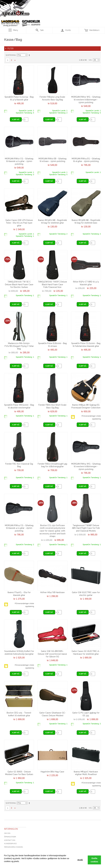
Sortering (11, 55)
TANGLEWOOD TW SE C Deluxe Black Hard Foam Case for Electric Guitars (19, 284)
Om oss (7, 833)
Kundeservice (10, 844)
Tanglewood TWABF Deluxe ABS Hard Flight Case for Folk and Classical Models (86, 528)
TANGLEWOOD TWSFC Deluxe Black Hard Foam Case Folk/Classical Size (52, 284)
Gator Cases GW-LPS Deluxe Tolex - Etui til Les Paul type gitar (19, 223)
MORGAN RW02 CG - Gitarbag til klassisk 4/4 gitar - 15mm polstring (19, 161)
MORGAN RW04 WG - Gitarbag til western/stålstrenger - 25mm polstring (86, 467)
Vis (90, 60)
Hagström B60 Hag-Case (52, 772)
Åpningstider (10, 837)
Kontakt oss (10, 840)
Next (15, 60)
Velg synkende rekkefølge (30, 55)
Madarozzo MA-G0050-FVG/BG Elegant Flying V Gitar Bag (19, 346)
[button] (4, 865)
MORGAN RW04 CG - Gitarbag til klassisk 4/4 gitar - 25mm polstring (19, 528)
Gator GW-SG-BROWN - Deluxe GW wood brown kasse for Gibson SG (52, 654)
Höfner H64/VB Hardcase (52, 592)
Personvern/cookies (14, 847)
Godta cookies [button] (94, 860)
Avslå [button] (80, 860)
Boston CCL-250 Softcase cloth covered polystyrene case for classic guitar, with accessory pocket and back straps (52, 531)
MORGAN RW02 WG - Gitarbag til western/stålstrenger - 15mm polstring (86, 100)
